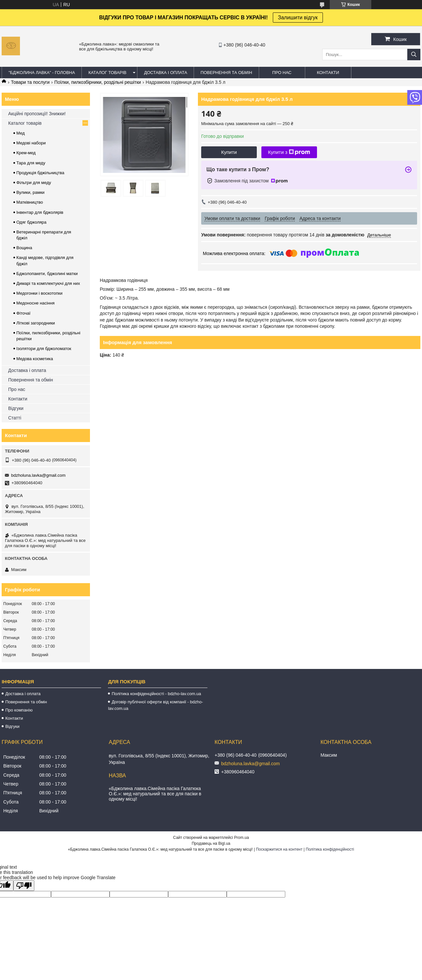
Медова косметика (35, 359)
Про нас (17, 389)
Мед (21, 133)
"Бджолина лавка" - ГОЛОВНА (42, 73)
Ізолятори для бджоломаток (44, 349)
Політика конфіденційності (330, 849)
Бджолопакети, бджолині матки (47, 274)
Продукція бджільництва (40, 173)
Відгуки (16, 408)
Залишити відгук (298, 18)
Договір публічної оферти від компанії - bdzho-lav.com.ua (155, 705)
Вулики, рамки (30, 192)
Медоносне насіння (35, 303)
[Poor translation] (24, 886)
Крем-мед (26, 153)
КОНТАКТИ (328, 73)
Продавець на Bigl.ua (211, 843)
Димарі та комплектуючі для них (48, 283)
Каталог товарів (25, 123)
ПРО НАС (282, 73)
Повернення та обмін (31, 380)
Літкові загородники (36, 323)
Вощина (24, 248)
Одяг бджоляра (31, 222)
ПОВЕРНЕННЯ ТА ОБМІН (226, 73)
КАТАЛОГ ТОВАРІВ (107, 73)
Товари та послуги (30, 82)
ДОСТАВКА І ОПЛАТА (166, 73)
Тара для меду (31, 163)
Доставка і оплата (27, 370)
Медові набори (31, 143)
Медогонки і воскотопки (39, 293)
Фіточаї (23, 313)
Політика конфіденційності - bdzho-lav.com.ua (156, 694)
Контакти (18, 399)
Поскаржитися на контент (279, 849)
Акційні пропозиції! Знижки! (37, 114)
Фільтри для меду (34, 183)
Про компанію (19, 710)
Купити (229, 152)
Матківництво (30, 202)
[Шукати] (414, 55)
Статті (15, 418)
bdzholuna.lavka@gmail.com (38, 475)
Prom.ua (242, 838)
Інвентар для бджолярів (40, 212)
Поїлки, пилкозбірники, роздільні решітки (98, 82)
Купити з (289, 152)
